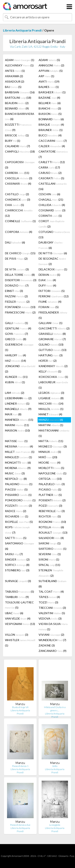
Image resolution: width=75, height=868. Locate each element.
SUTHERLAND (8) (52, 584)
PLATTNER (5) (50, 495)
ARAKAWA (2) (14, 76)
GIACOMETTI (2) (54, 328)
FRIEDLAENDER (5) (53, 315)
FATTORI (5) (52, 291)
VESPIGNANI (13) (20, 624)
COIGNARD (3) (52, 210)
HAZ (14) (15, 361)
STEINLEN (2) (51, 573)
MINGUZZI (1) (18, 457)
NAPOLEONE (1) (52, 473)
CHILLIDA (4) (52, 205)
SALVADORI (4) (51, 538)
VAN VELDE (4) (18, 618)
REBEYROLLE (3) (52, 511)
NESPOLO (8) (16, 479)
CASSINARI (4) (18, 184)
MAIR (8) (13, 414)
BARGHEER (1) (52, 92)
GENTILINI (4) (18, 328)
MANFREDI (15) (19, 420)
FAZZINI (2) (16, 296)
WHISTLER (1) (20, 643)
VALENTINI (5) (52, 613)
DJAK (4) (47, 280)
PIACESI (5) (16, 489)
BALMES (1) (49, 87)
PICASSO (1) (50, 489)
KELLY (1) (50, 371)
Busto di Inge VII (20, 707)
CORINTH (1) (50, 216)
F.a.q (72, 856)
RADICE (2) (16, 511)
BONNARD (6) (51, 119)
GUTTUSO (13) (52, 350)
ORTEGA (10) (50, 479)
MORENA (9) (18, 468)
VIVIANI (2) (51, 635)
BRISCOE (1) (17, 135)
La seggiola (55, 825)
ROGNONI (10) (52, 522)
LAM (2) (15, 393)
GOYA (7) (16, 334)
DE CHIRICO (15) (20, 253)
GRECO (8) (16, 339)
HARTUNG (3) (51, 355)
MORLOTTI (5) (51, 468)
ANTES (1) (15, 71)
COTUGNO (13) (54, 234)
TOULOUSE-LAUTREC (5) (19, 605)
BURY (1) (13, 141)
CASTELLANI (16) (53, 186)
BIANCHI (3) (50, 108)
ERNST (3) (14, 291)
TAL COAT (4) (51, 592)
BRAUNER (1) (51, 130)
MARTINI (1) (51, 425)
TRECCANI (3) (52, 608)
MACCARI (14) (51, 403)
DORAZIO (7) (17, 285)
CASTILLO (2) (17, 194)
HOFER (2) (48, 361)
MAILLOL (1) (51, 409)
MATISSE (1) (16, 441)
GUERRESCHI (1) (19, 347)
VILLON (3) (17, 635)
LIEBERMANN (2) (18, 398)
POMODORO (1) (20, 500)
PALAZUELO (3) (52, 484)
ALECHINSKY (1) (19, 65)
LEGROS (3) (51, 393)
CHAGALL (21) (51, 200)
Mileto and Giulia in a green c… (55, 709)
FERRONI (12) (54, 296)
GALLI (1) (16, 323)
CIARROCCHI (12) (19, 213)
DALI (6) (15, 242)
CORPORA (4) (19, 232)
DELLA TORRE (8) (20, 275)
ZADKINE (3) (47, 645)
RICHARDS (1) (17, 516)
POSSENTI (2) (52, 500)
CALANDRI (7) (17, 146)
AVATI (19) (49, 81)
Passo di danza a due (20, 825)
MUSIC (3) (15, 473)
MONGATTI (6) (18, 463)
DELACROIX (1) (53, 269)
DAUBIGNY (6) (51, 245)
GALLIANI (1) (50, 323)
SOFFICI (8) (17, 565)
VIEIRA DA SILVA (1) (53, 627)
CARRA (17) (49, 167)
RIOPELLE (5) (19, 522)
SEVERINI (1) (50, 554)
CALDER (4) (52, 146)
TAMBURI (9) (17, 597)
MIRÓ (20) (48, 457)
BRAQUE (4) (51, 125)
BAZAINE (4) (49, 98)
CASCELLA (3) (19, 178)
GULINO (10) (51, 344)
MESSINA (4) (19, 446)
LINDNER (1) (17, 403)
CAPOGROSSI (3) (20, 165)
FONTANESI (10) (20, 307)
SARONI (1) (50, 543)
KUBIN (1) (15, 382)
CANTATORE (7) (53, 154)
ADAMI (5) (49, 60)
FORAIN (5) (49, 307)
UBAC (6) (14, 613)
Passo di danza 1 (20, 766)
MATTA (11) (51, 441)
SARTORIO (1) (52, 549)
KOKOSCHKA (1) (53, 377)
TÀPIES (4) (49, 597)
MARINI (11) (17, 425)
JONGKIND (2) (20, 369)
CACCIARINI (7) (53, 141)
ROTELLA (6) (51, 527)
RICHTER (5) (50, 516)
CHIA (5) (14, 205)
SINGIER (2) (17, 559)
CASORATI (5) (51, 178)
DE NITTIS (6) (53, 253)
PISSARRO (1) (18, 495)
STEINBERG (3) (17, 570)
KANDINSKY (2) (53, 366)
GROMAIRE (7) (52, 339)
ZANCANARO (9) (52, 651)
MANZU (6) (51, 420)
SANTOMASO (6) (19, 546)
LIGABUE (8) (51, 398)
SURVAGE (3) (18, 581)
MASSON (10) (17, 430)
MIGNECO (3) (53, 446)
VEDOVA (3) (50, 618)
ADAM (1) (20, 60)
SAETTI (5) (16, 538)
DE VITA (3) (17, 269)
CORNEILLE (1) (20, 221)
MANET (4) (50, 414)
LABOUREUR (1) (53, 385)
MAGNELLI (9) (18, 409)
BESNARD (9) (17, 108)
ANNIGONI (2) (51, 65)
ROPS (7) (17, 530)
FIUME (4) (50, 302)
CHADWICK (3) (18, 200)
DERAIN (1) (49, 275)
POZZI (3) (50, 506)
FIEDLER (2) (17, 302)
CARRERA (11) (17, 173)
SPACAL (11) (49, 565)
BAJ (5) (13, 87)
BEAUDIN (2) (17, 103)
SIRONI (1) (49, 559)
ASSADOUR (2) (15, 81)
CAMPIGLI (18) (20, 151)
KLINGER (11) (16, 377)
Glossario (63, 856)
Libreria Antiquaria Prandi (22, 30)
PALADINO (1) (19, 484)
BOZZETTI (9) (18, 127)
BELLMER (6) (50, 103)
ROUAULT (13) (53, 533)
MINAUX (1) (50, 452)
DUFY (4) (47, 285)
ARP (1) (46, 76)
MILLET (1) (20, 452)
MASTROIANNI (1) (54, 433)
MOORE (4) (49, 463)
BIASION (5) (50, 114)
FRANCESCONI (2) (20, 312)
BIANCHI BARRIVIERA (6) (20, 116)
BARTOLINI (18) (18, 98)
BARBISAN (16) (20, 92)
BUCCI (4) (50, 135)
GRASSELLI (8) (52, 334)
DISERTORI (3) (21, 280)
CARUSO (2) (50, 173)
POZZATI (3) (18, 506)
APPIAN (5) (51, 71)
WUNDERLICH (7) (52, 640)
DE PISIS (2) (16, 259)
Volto (55, 766)
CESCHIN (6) (49, 194)
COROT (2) (52, 224)
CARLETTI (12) (52, 162)
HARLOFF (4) (15, 355)
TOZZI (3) (48, 602)
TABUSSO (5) (19, 592)
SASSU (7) (14, 554)
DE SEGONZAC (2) (52, 261)
